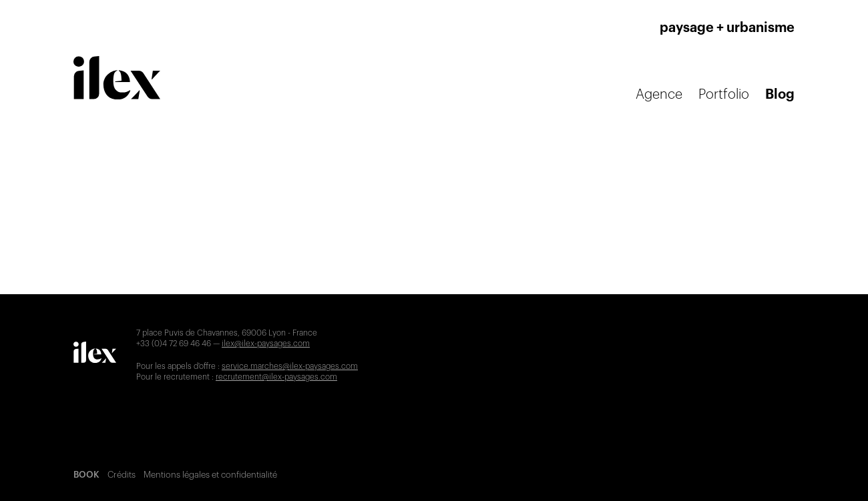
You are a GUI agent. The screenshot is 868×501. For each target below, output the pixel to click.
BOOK (86, 475)
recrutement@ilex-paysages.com (276, 377)
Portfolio (724, 95)
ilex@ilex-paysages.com (266, 344)
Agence (659, 95)
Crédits (122, 475)
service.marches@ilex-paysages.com (290, 366)
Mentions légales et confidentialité (210, 475)
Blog (780, 95)
